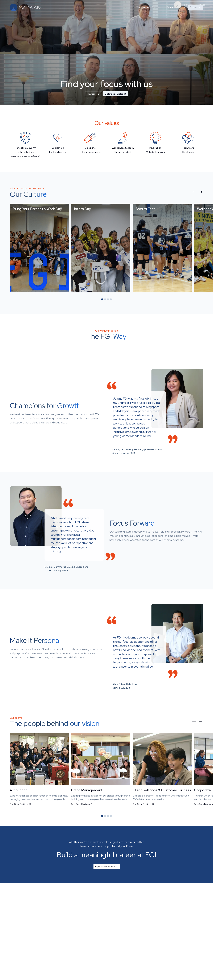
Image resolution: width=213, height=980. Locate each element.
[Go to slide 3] (108, 299)
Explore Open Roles (107, 867)
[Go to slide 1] (102, 299)
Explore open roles (116, 94)
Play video (93, 94)
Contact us (196, 7)
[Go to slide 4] (111, 299)
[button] (39, 248)
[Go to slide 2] (105, 299)
